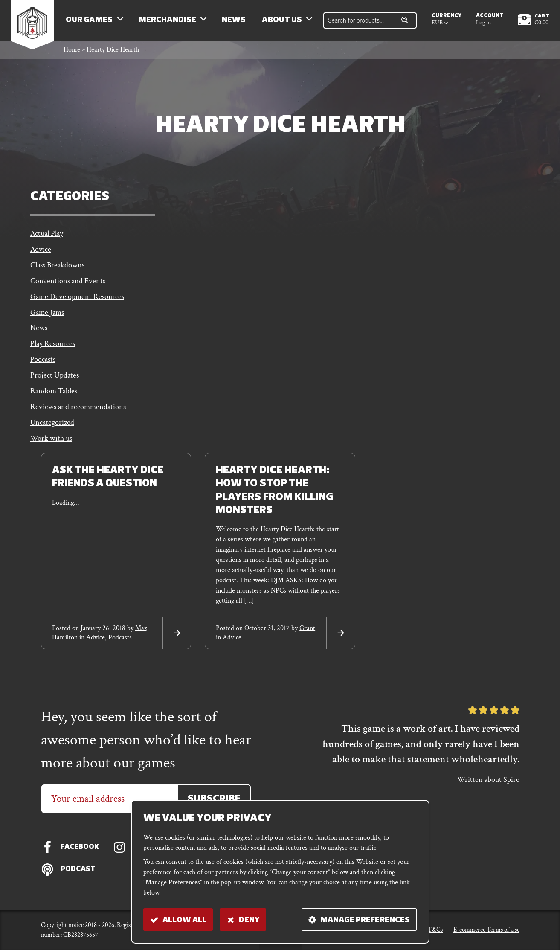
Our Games (92, 22)
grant (307, 636)
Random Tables (54, 398)
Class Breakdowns (57, 269)
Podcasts (43, 366)
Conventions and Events (68, 285)
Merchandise (170, 22)
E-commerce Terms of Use (486, 930)
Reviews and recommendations (78, 414)
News (236, 22)
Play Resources (53, 350)
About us (284, 22)
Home (72, 53)
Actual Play (47, 237)
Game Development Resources (77, 301)
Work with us (51, 446)
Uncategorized (52, 430)
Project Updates (55, 382)
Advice (41, 253)
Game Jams (47, 317)
